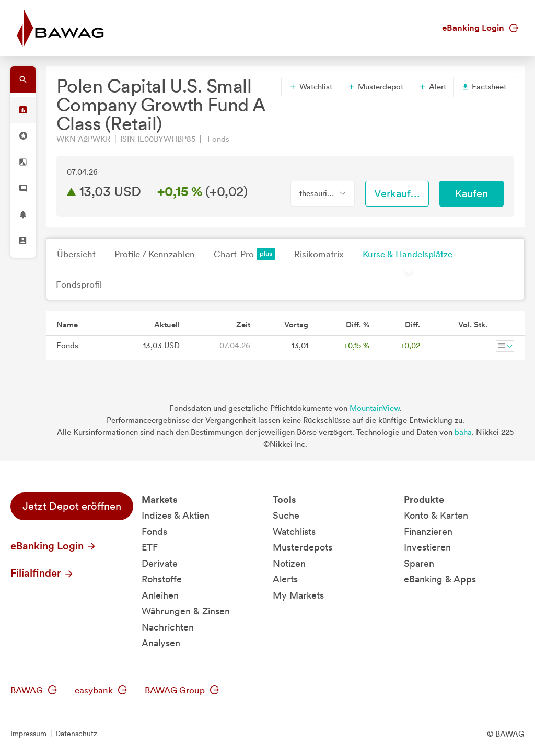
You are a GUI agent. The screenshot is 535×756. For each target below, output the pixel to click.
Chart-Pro (245, 254)
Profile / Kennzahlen (155, 254)
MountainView (375, 408)
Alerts (285, 579)
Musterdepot (375, 87)
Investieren (427, 547)
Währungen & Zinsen (186, 611)
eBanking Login (480, 28)
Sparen (419, 563)
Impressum (28, 734)
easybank (101, 690)
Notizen (289, 563)
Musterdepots (303, 547)
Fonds (154, 531)
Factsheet (484, 87)
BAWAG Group (182, 690)
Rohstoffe (162, 579)
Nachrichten (168, 627)
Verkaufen (398, 193)
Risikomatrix (319, 254)
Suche (286, 515)
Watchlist (311, 87)
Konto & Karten (436, 515)
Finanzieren (428, 531)
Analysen (161, 643)
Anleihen (160, 595)
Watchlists (294, 531)
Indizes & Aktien (176, 515)
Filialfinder (42, 573)
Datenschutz (76, 734)
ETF (150, 547)
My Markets (298, 595)
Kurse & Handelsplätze (408, 254)
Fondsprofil (79, 284)
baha (463, 432)
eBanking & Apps (440, 579)
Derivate (160, 563)
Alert (432, 87)
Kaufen (472, 193)
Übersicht (76, 254)
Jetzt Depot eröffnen (72, 506)
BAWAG (34, 690)
